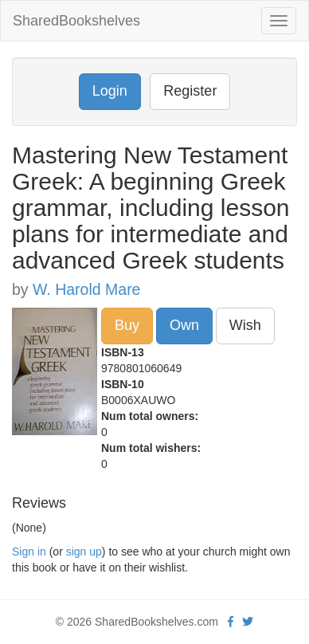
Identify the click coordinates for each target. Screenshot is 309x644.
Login (110, 91)
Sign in (29, 552)
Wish (245, 325)
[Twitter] (248, 622)
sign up (84, 552)
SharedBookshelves (76, 21)
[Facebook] (231, 622)
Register (190, 91)
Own (184, 325)
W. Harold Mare (86, 289)
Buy (127, 325)
